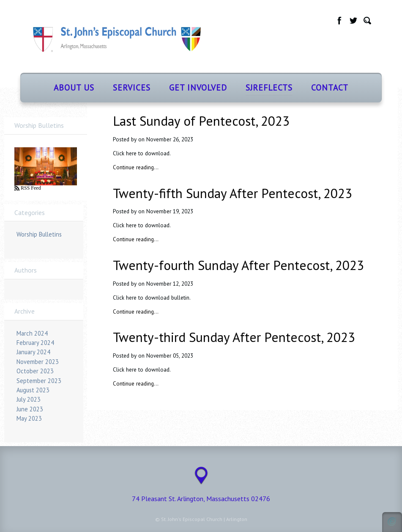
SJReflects (269, 87)
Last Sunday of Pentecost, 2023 (201, 121)
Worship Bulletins (39, 234)
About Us (74, 87)
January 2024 (33, 352)
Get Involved (198, 87)
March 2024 (32, 333)
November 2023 (38, 362)
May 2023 (29, 418)
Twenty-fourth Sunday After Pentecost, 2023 (238, 265)
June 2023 (30, 409)
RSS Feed (30, 188)
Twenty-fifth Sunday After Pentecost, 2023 (232, 193)
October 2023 (35, 371)
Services (132, 87)
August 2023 (33, 390)
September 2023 (39, 381)
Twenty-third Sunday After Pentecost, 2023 (234, 337)
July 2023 (29, 399)
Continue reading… (136, 167)
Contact (330, 87)
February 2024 (35, 343)
